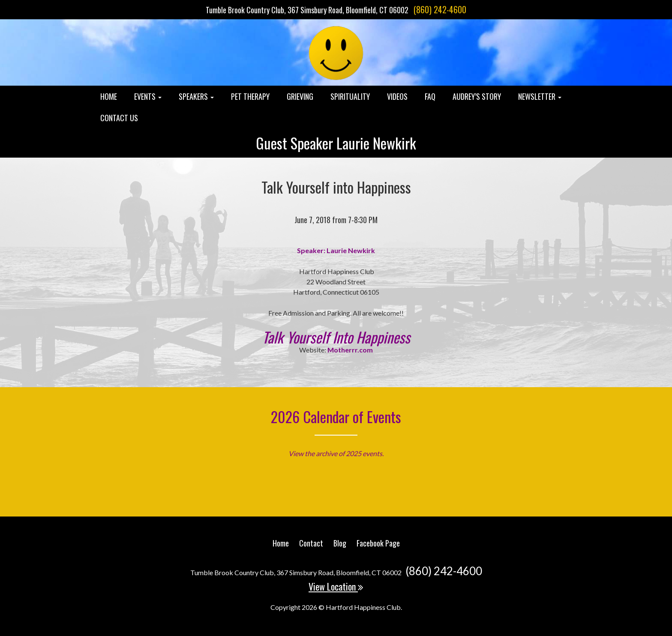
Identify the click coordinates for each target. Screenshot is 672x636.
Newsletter (540, 96)
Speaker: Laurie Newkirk (336, 250)
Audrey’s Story (477, 96)
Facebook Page (378, 543)
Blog (340, 543)
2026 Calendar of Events (336, 417)
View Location (336, 586)
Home (109, 96)
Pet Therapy (250, 96)
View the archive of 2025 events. (336, 453)
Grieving (300, 96)
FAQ (430, 96)
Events (148, 96)
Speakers (196, 96)
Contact (311, 543)
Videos (397, 96)
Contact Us (119, 118)
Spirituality (350, 96)
